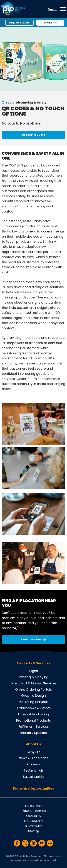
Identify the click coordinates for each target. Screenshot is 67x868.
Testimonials (34, 770)
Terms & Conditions (33, 811)
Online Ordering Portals (33, 690)
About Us (33, 744)
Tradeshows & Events (34, 708)
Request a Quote (19, 23)
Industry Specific (34, 733)
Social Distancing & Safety (26, 103)
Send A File (50, 23)
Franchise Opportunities (34, 788)
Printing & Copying (34, 677)
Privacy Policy (34, 806)
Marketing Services (34, 702)
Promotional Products (34, 720)
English (53, 9)
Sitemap (33, 831)
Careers (34, 764)
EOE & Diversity (34, 821)
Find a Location (31, 639)
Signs (34, 671)
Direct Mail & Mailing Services (33, 683)
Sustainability (33, 777)
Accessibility (33, 816)
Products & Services (33, 663)
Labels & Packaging (34, 714)
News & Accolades (34, 758)
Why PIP (34, 752)
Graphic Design (33, 696)
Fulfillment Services (34, 727)
